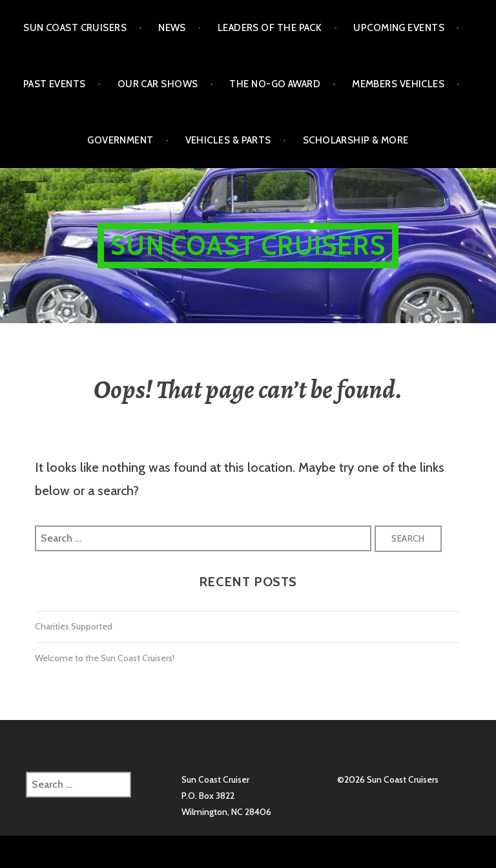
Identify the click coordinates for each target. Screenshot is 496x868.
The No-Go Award (275, 84)
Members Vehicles (398, 84)
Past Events (55, 84)
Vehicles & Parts (228, 140)
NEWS (172, 28)
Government (120, 140)
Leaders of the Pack (270, 28)
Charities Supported (74, 626)
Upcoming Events (399, 28)
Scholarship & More (356, 140)
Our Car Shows (158, 84)
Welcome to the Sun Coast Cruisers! (105, 658)
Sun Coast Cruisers (75, 28)
